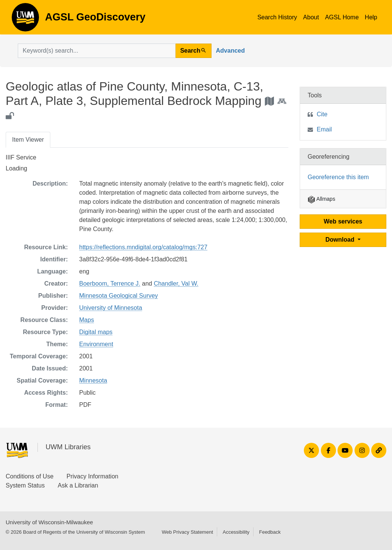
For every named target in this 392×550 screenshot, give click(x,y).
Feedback (270, 532)
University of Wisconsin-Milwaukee (49, 522)
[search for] (97, 51)
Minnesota (93, 380)
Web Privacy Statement (187, 532)
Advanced (230, 51)
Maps (86, 320)
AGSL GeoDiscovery (25, 20)
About (311, 17)
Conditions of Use (30, 476)
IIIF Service (21, 157)
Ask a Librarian (78, 485)
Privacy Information (93, 476)
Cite (322, 114)
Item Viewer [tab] (28, 140)
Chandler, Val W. (176, 284)
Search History (277, 17)
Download (341, 240)
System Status (25, 485)
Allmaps (321, 199)
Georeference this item (338, 177)
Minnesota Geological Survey (118, 296)
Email (324, 129)
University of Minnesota (110, 308)
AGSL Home (342, 17)
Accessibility (236, 532)
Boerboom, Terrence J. (110, 284)
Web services (343, 221)
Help (371, 17)
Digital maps (96, 332)
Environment (96, 344)
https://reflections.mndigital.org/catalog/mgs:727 (143, 247)
